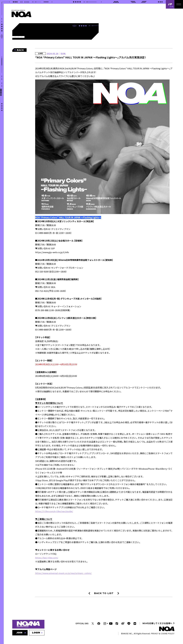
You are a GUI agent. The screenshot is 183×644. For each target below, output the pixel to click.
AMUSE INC (127, 633)
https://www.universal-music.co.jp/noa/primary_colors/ (63, 573)
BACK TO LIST (104, 593)
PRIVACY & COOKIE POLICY (163, 633)
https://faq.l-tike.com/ (47, 558)
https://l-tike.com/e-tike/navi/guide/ (54, 511)
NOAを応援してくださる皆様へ (157, 623)
